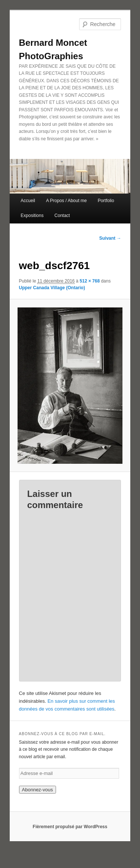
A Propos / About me (66, 201)
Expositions (32, 216)
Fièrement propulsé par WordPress (70, 827)
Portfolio (106, 201)
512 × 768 (90, 281)
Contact (62, 216)
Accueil (28, 201)
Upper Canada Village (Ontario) (52, 288)
